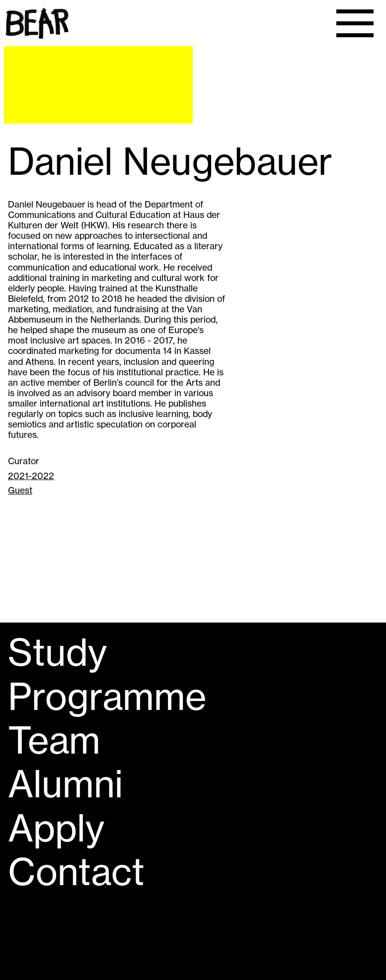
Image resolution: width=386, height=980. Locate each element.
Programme (107, 697)
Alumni (65, 784)
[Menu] (355, 23)
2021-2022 (31, 476)
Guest (20, 490)
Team (54, 740)
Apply (56, 828)
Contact (76, 872)
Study (57, 652)
